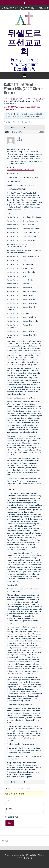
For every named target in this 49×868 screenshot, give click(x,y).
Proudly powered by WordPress (19, 855)
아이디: (8, 801)
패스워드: (9, 809)
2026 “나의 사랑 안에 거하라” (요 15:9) (18, 99)
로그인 (10, 823)
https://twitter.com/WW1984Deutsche (20, 170)
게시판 (35, 99)
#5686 (41, 132)
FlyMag (41, 855)
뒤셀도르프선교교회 (25, 42)
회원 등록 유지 (13, 817)
